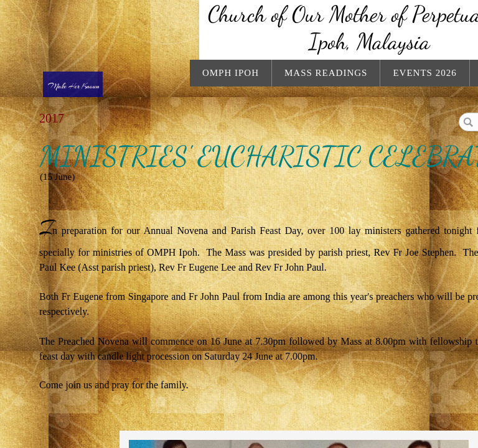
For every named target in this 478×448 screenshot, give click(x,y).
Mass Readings (326, 73)
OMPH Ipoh (231, 73)
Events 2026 (424, 73)
